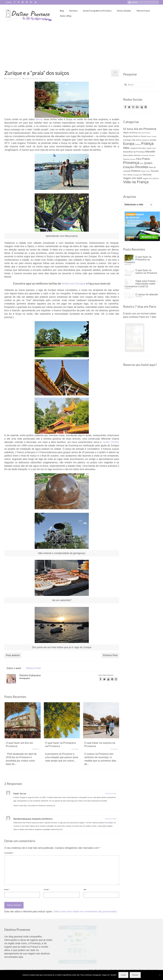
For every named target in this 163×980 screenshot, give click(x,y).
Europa (36, 79)
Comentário (9, 856)
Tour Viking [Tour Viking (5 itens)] (128, 175)
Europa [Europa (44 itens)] (129, 144)
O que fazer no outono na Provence (146, 272)
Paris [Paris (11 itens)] (139, 159)
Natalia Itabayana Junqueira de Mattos (42, 822)
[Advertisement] (81, 43)
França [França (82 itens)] (147, 143)
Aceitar (123, 975)
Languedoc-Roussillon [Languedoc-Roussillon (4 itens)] (138, 148)
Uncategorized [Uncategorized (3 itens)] (137, 175)
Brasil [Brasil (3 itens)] (149, 136)
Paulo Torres (28, 793)
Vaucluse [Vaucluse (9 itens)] (147, 175)
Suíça (41, 79)
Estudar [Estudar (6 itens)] (153, 140)
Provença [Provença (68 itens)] (131, 163)
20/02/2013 (108, 822)
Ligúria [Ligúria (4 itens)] (149, 148)
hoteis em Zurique (74, 283)
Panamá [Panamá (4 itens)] (126, 159)
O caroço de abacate (147, 297)
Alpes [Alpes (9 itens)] (126, 133)
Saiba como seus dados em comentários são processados (85, 915)
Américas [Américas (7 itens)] (133, 133)
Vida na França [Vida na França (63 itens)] (136, 182)
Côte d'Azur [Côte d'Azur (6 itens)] (136, 140)
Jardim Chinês (111, 442)
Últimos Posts (33, 668)
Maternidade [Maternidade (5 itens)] (128, 155)
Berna (39, 119)
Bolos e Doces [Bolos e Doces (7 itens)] (140, 136)
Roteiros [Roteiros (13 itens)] (136, 171)
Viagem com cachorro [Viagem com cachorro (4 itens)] (151, 178)
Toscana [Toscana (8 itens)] (155, 171)
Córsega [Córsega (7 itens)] (127, 140)
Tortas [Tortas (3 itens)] (148, 171)
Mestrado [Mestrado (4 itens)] (137, 155)
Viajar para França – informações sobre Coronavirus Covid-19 (141, 285)
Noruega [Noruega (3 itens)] (152, 155)
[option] (23, 737)
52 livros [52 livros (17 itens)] (128, 129)
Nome (7, 893)
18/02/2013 (108, 794)
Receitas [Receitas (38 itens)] (142, 167)
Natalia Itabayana (14, 79)
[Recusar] (160, 975)
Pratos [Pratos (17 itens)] (146, 159)
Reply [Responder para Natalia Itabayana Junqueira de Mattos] (115, 822)
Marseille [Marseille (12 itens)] (150, 152)
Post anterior (13, 655)
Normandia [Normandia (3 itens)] (145, 155)
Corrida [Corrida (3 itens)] (154, 136)
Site (85, 893)
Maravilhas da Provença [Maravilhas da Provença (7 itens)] (134, 152)
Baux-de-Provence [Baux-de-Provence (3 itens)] (144, 133)
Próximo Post (110, 655)
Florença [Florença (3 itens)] (138, 144)
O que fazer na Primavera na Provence (143, 260)
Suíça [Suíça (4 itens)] (143, 171)
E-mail (47, 893)
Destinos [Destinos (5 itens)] (146, 140)
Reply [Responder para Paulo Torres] (115, 794)
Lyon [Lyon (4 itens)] (154, 148)
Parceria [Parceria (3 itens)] (133, 159)
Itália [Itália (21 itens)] (126, 148)
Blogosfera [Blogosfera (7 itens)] (128, 136)
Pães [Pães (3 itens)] (142, 163)
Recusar (135, 975)
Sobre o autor (14, 668)
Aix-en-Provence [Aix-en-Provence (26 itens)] (145, 129)
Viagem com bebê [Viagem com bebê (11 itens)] (133, 178)
